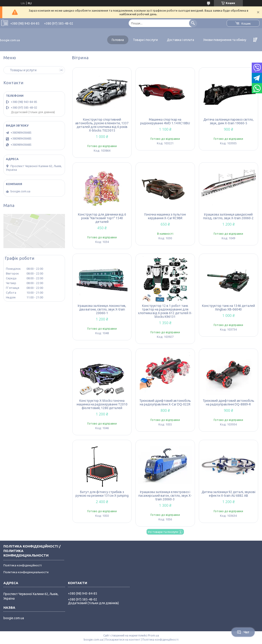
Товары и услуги (23, 70)
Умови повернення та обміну (225, 40)
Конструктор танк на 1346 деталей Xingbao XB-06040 (228, 308)
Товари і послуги (145, 40)
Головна (118, 40)
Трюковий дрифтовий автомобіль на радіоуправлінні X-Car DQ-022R (165, 402)
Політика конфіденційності (23, 565)
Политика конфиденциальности (26, 572)
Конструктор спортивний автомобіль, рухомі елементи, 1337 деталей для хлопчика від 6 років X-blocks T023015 (102, 125)
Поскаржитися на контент (123, 640)
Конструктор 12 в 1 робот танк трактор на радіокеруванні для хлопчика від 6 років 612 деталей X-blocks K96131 (165, 311)
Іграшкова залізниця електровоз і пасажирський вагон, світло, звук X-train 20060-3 (165, 496)
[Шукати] (193, 23)
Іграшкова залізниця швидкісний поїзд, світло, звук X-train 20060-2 (228, 216)
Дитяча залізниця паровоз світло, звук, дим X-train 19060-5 (228, 121)
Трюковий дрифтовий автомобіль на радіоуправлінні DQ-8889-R (228, 402)
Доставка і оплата (180, 40)
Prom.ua (153, 635)
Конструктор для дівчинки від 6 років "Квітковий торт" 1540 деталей (102, 218)
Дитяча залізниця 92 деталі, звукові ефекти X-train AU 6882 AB (228, 494)
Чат (243, 632)
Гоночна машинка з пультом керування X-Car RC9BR (165, 216)
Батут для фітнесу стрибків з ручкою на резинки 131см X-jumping (102, 494)
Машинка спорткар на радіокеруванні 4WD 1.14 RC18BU (165, 121)
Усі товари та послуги (163, 532)
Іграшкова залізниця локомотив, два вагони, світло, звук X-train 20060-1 (102, 309)
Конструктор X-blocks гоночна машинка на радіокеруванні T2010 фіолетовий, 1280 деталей (102, 404)
